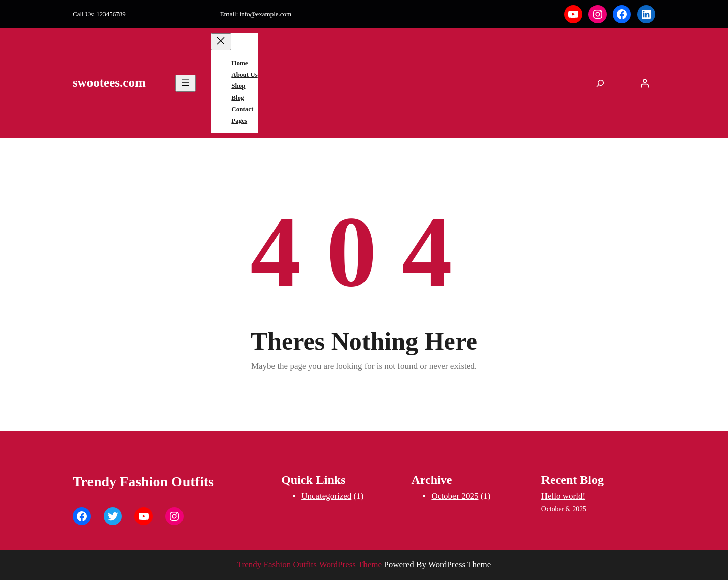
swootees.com (109, 83)
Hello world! (563, 496)
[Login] (645, 83)
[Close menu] (221, 42)
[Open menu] (186, 83)
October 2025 (455, 496)
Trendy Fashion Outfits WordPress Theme (309, 565)
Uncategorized (326, 496)
